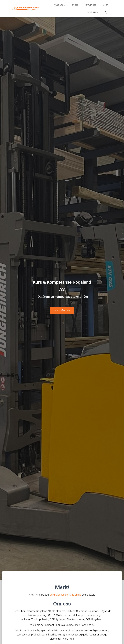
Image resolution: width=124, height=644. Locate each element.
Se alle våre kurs (62, 311)
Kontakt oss (90, 5)
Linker (105, 5)
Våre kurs (60, 5)
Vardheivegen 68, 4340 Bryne (65, 595)
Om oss (75, 5)
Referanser (93, 12)
